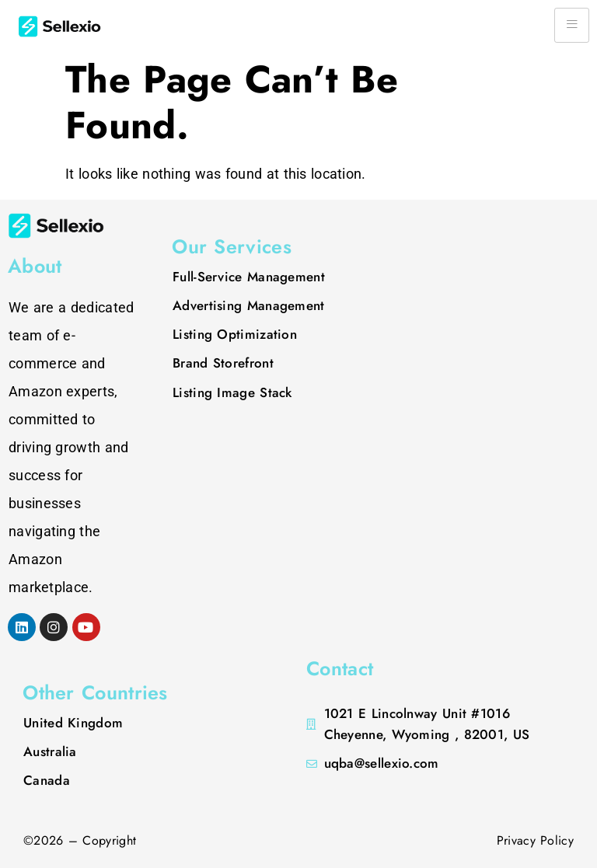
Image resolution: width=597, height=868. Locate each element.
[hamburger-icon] (572, 25)
